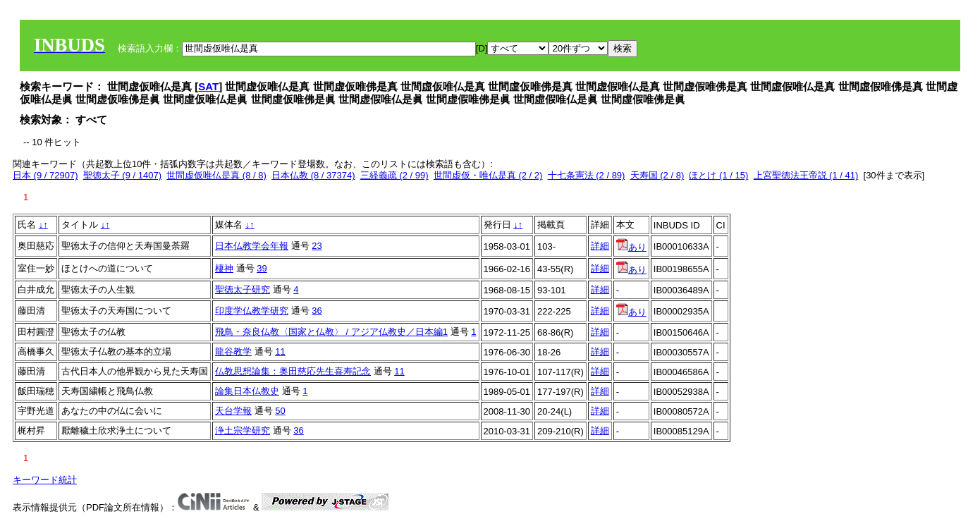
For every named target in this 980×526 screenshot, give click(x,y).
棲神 (224, 268)
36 (317, 311)
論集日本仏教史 (247, 391)
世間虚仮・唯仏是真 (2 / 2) (488, 175)
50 (280, 411)
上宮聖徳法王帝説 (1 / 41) (806, 175)
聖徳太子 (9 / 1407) (122, 175)
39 (262, 268)
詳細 (600, 246)
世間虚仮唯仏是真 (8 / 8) (216, 175)
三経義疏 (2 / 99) (394, 175)
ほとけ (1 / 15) (718, 175)
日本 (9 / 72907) (45, 175)
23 (317, 246)
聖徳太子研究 (243, 289)
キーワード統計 (45, 480)
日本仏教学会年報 (252, 246)
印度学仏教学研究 (252, 311)
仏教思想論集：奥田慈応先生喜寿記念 (293, 371)
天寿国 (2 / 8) (657, 175)
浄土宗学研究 (243, 430)
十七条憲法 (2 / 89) (587, 175)
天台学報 (233, 411)
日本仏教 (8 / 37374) (313, 175)
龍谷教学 (233, 351)
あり (631, 247)
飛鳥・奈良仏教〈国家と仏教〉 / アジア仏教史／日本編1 (331, 332)
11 (280, 351)
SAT (208, 86)
